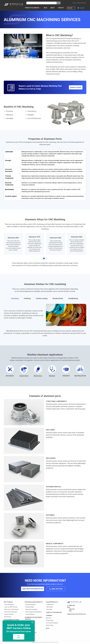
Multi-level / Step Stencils (11, 609)
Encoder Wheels (30, 614)
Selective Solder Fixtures (11, 632)
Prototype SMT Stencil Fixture (13, 625)
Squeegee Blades (9, 638)
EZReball (28, 630)
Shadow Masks (30, 607)
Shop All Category (9, 605)
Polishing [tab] (27, 298)
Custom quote (30, 622)
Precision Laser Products (34, 602)
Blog (45, 8)
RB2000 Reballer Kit (31, 633)
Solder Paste (50, 605)
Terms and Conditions (52, 623)
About (53, 8)
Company (49, 616)
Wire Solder (50, 607)
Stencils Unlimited (45, 642)
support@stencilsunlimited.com (33, 589)
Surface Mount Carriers (11, 627)
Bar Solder (49, 609)
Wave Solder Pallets (10, 630)
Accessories (8, 617)
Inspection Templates (31, 609)
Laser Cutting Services (54, 612)
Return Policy (50, 625)
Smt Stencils (8, 602)
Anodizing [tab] (15, 298)
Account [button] (70, 8)
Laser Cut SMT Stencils (11, 607)
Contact (61, 8)
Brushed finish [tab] (58, 298)
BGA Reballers (30, 625)
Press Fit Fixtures (9, 634)
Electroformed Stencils (11, 612)
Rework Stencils (9, 614)
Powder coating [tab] (42, 298)
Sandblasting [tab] (73, 298)
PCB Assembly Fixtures (11, 620)
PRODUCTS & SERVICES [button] (32, 8)
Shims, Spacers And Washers (34, 612)
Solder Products (52, 602)
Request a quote (76, 87)
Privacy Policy (50, 620)
